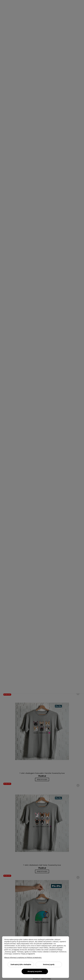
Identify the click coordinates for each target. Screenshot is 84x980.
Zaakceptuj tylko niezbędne (21, 964)
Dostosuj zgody (49, 964)
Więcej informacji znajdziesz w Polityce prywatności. (23, 957)
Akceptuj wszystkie (35, 971)
